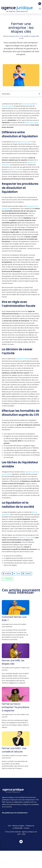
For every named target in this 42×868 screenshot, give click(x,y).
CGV (10, 826)
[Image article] (16, 608)
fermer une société (31, 122)
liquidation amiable (23, 359)
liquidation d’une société (24, 142)
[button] (40, 9)
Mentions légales (18, 826)
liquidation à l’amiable (14, 169)
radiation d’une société (27, 537)
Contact (27, 828)
